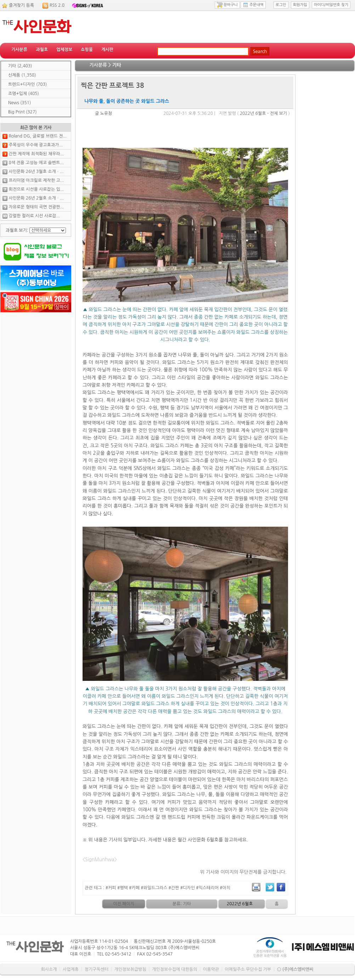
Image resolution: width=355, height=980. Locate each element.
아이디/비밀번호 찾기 (331, 5)
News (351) (19, 103)
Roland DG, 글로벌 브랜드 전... (38, 136)
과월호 (42, 50)
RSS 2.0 (57, 5)
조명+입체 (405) (24, 94)
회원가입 (300, 5)
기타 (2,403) (20, 66)
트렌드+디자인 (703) (27, 84)
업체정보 (64, 50)
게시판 (107, 50)
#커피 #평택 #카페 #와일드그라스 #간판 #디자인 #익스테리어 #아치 (168, 888)
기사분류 (19, 50)
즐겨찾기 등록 (21, 5)
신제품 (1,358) (22, 75)
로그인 (281, 5)
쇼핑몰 (87, 50)
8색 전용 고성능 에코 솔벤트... (36, 163)
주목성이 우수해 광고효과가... (36, 145)
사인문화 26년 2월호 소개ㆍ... (36, 198)
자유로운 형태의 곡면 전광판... (36, 207)
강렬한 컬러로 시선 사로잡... (34, 216)
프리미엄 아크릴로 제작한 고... (36, 180)
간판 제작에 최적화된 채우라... (36, 154)
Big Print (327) (22, 112)
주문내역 (253, 5)
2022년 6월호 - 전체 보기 (263, 113)
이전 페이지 (124, 904)
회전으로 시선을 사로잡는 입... (36, 189)
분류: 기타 (182, 904)
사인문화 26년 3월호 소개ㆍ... (36, 172)
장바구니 (227, 5)
